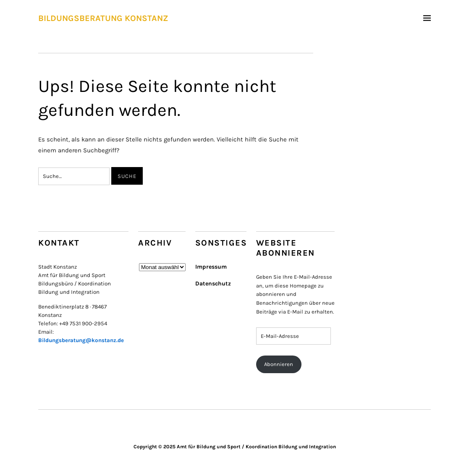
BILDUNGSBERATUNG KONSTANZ (103, 18)
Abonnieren (279, 364)
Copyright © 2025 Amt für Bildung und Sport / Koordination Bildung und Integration (235, 447)
